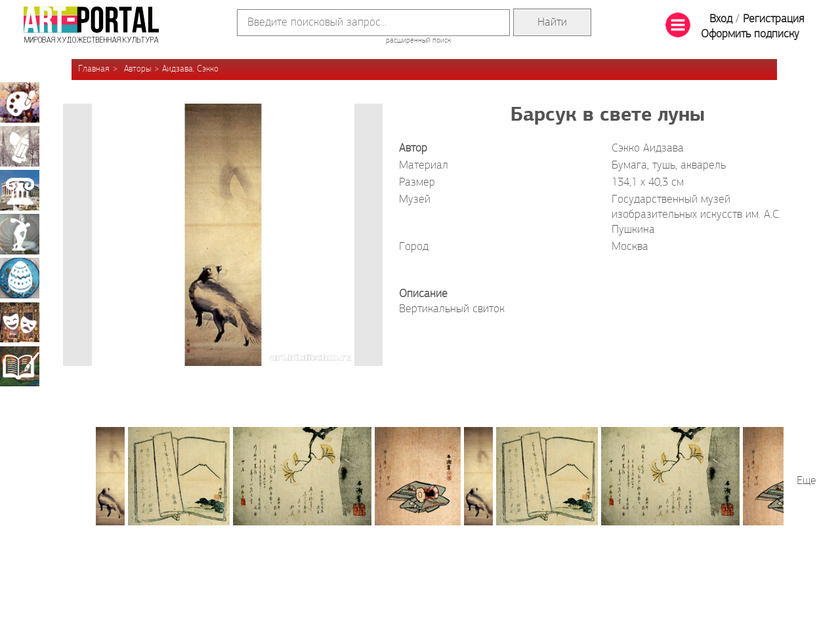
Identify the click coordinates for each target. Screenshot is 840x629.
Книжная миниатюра (20, 366)
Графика (20, 146)
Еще (807, 481)
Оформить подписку (750, 34)
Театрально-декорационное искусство (20, 322)
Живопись (20, 102)
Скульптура (20, 234)
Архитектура (20, 190)
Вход (721, 19)
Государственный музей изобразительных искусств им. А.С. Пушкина (696, 215)
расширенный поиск (418, 41)
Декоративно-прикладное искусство (20, 278)
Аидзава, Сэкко (190, 69)
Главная (94, 69)
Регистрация (773, 19)
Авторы (137, 69)
